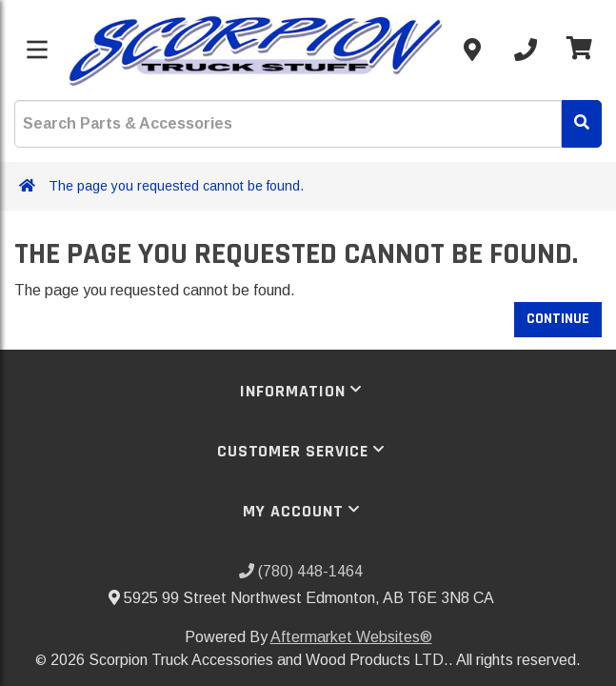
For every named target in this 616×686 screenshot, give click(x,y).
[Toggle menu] (37, 50)
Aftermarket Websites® (351, 637)
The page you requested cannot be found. (176, 186)
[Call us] (526, 50)
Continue (558, 319)
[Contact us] (472, 50)
